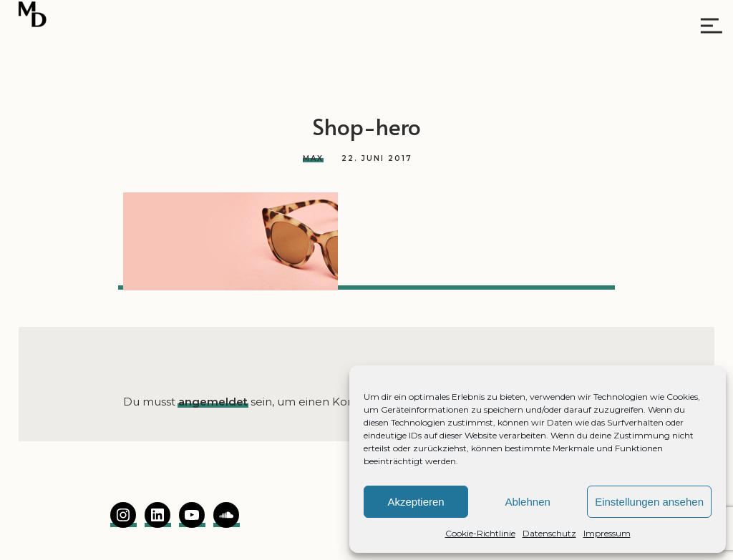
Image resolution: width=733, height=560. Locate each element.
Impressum (607, 533)
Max (313, 158)
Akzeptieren (416, 502)
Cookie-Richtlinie (480, 533)
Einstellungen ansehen (649, 502)
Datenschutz (549, 533)
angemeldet (213, 402)
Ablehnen (527, 502)
